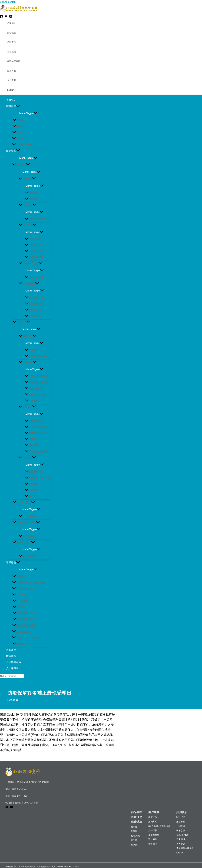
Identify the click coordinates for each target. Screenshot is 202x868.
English (11, 90)
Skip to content (8, 2)
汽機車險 (27, 179)
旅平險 (134, 840)
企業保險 (21, 322)
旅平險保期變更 (23, 589)
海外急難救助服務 (24, 625)
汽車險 (18, 120)
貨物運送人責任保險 (38, 478)
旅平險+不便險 (22, 145)
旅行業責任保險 (35, 395)
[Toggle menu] (28, 113)
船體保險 (31, 484)
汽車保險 (31, 199)
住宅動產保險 (34, 257)
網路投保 (13, 106)
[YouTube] (6, 17)
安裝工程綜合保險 (36, 427)
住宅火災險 (20, 139)
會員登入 (11, 100)
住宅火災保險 (34, 239)
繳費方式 (153, 822)
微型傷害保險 (34, 310)
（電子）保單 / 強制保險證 (29, 583)
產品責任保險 (34, 389)
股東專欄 (12, 71)
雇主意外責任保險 (36, 382)
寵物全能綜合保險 (36, 219)
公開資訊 (12, 42)
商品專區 (13, 151)
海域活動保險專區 (26, 522)
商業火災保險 (34, 350)
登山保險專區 (24, 502)
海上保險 (27, 458)
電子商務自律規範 (185, 848)
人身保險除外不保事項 (27, 638)
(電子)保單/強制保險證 (159, 826)
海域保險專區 (28, 536)
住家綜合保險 (34, 245)
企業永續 (12, 52)
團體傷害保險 (34, 304)
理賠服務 (19, 607)
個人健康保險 (34, 316)
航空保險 (31, 496)
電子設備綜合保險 (36, 452)
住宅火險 (27, 225)
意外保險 (27, 362)
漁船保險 (31, 490)
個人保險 (21, 165)
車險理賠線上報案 (24, 613)
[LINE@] (11, 17)
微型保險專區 (24, 542)
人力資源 (12, 80)
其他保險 (31, 401)
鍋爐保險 (31, 439)
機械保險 (31, 445)
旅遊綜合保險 (34, 277)
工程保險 (27, 407)
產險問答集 (20, 601)
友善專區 (11, 656)
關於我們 (181, 817)
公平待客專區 (14, 662)
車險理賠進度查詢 (24, 619)
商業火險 (27, 336)
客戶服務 (13, 563)
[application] (18, 106)
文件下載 (19, 595)
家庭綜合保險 (34, 251)
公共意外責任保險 (36, 376)
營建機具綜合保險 (36, 433)
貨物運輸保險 (34, 472)
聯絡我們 (19, 644)
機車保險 (31, 193)
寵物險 (18, 132)
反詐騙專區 (12, 668)
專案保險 (27, 205)
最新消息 (11, 650)
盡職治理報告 (183, 835)
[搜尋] (22, 676)
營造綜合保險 (34, 421)
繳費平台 (19, 576)
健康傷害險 (29, 284)
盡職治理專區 (14, 61)
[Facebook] (1, 17)
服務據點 (12, 33)
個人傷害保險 (34, 298)
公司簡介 (12, 23)
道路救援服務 (22, 632)
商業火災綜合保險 (36, 356)
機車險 (18, 126)
